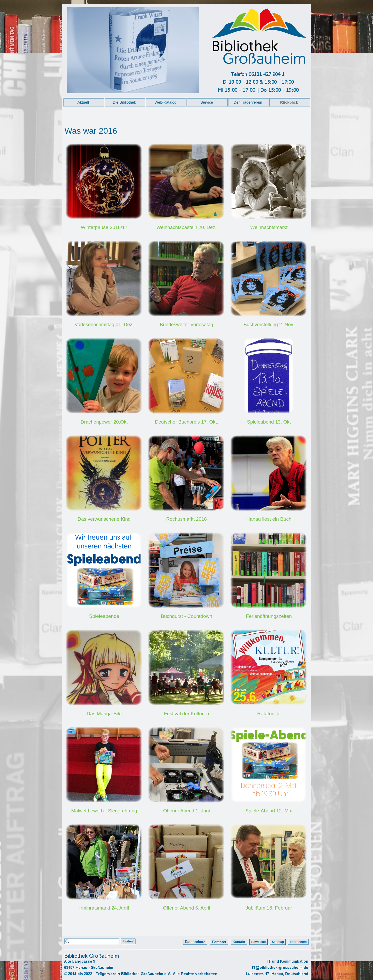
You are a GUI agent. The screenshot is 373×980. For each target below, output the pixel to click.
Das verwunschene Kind (104, 519)
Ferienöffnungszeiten (269, 616)
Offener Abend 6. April (187, 908)
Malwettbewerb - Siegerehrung (104, 811)
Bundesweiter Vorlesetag (187, 324)
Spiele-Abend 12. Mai (269, 811)
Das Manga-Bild (104, 714)
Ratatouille (269, 714)
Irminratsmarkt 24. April (104, 908)
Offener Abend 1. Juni (187, 811)
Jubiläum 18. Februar (269, 908)
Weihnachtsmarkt (269, 227)
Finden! (128, 941)
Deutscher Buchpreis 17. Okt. (187, 422)
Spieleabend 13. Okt (269, 422)
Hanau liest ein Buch (269, 519)
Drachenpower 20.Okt (104, 422)
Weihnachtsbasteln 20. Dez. (187, 227)
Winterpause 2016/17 (104, 227)
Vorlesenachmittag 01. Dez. (104, 324)
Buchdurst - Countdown (187, 616)
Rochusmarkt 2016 (187, 519)
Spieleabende (104, 616)
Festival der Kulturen (187, 714)
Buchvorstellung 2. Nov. (269, 324)
